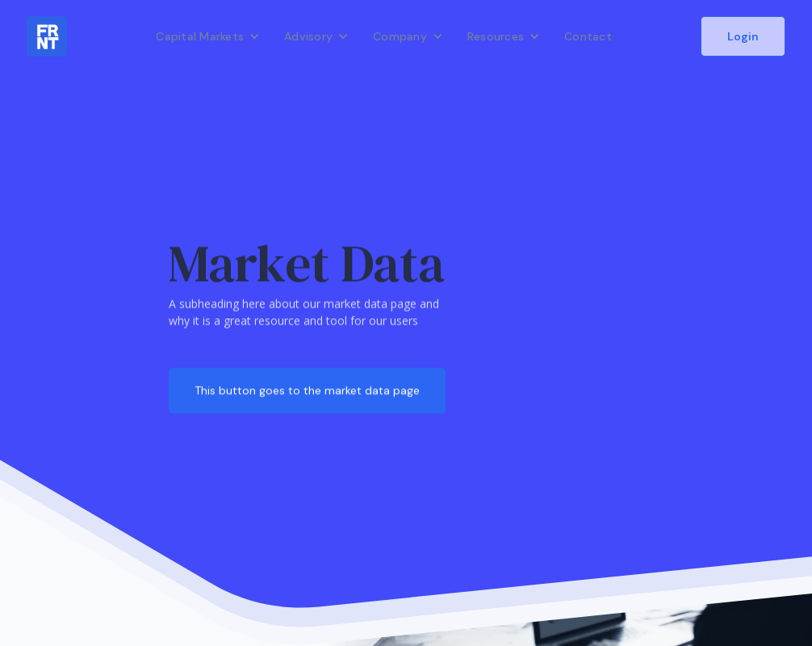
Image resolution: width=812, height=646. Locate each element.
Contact (588, 36)
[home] (47, 36)
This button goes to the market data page (307, 390)
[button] (208, 36)
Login (743, 36)
